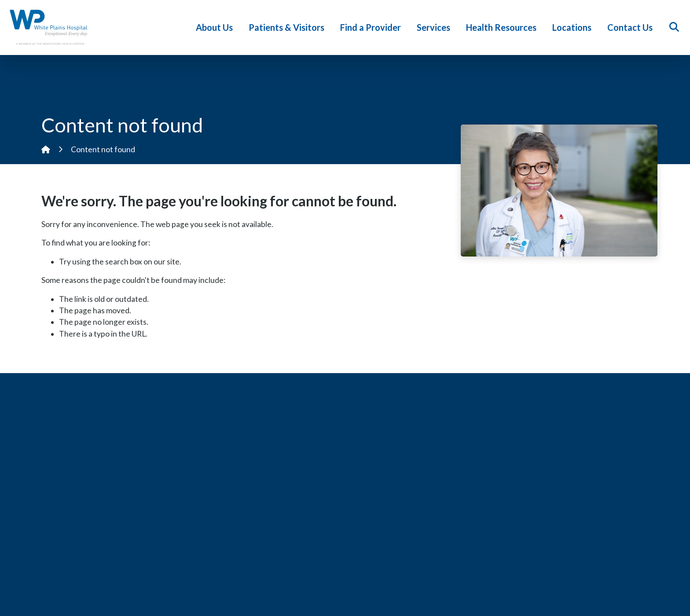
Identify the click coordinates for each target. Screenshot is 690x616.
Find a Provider (372, 27)
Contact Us (632, 27)
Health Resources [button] (503, 27)
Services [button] (435, 27)
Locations (574, 27)
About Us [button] (216, 27)
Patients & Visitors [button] (288, 27)
